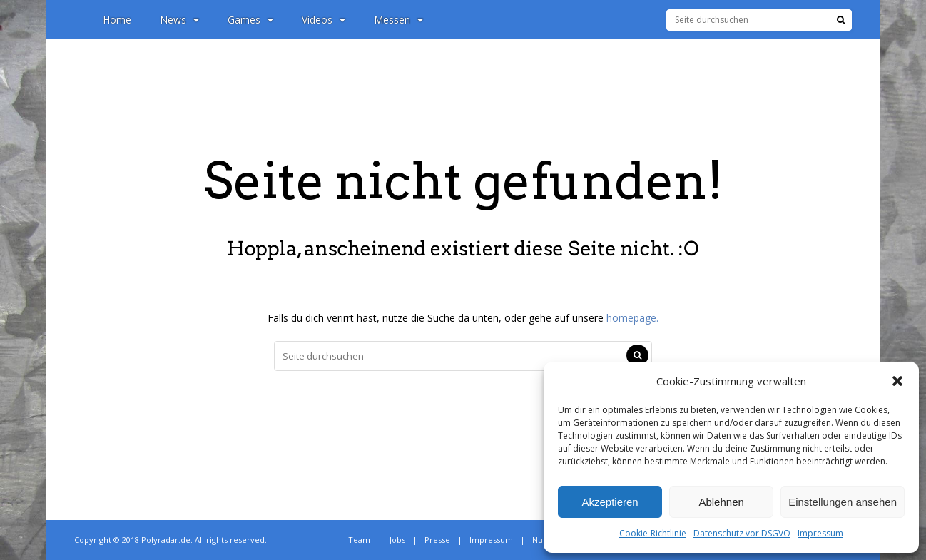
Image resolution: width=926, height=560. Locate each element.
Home (117, 20)
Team (359, 540)
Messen (398, 20)
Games (250, 20)
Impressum (820, 533)
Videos (324, 20)
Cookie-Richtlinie (653, 533)
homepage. (632, 318)
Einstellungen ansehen (843, 502)
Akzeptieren (610, 502)
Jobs (397, 540)
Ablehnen (721, 502)
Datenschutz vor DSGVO (742, 533)
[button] (897, 381)
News (179, 20)
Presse (437, 540)
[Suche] (841, 20)
